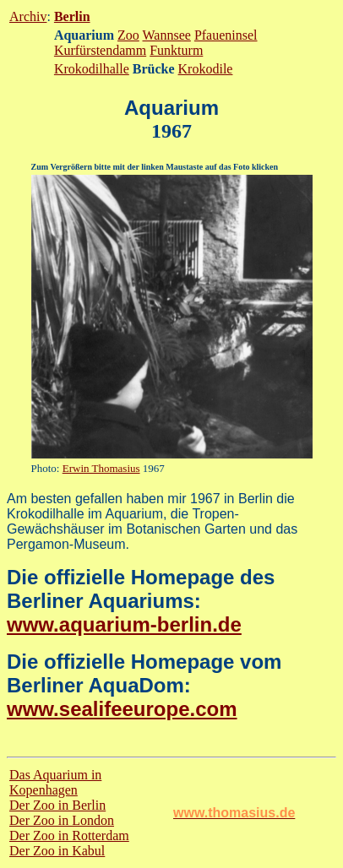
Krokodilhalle (92, 69)
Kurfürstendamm (100, 50)
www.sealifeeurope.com (122, 709)
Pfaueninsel (226, 35)
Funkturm (176, 50)
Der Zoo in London (62, 820)
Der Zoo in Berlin (57, 805)
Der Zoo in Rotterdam (69, 835)
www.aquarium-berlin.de (124, 624)
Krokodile (206, 69)
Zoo (128, 35)
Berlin (72, 16)
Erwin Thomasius (101, 468)
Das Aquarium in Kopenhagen (55, 782)
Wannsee (167, 35)
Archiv (28, 16)
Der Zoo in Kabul (57, 851)
